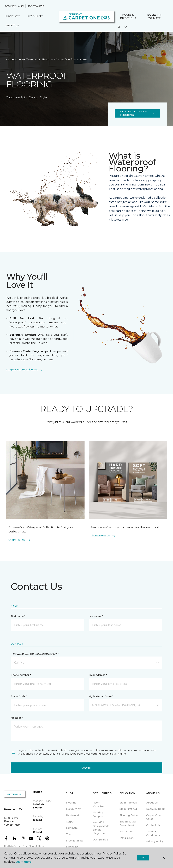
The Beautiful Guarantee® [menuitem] (128, 823)
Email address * (98, 675)
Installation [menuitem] (127, 838)
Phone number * (21, 675)
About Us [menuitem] (152, 803)
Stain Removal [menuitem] (128, 803)
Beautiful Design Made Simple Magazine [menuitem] (101, 828)
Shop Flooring (20, 540)
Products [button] (13, 16)
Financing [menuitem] (72, 847)
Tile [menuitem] (68, 834)
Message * (17, 718)
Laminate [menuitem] (72, 828)
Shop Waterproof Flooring (137, 113)
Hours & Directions (128, 16)
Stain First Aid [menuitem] (128, 809)
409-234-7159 (36, 6)
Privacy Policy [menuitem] (155, 841)
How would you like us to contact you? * (34, 654)
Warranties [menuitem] (126, 832)
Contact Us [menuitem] (153, 825)
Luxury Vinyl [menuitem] (74, 809)
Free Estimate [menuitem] (75, 841)
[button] (119, 27)
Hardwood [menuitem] (72, 815)
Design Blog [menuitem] (100, 840)
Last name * (96, 616)
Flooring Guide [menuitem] (129, 815)
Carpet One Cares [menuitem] (153, 817)
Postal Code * (19, 696)
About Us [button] (12, 25)
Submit (86, 768)
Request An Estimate (154, 16)
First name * (18, 616)
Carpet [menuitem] (70, 822)
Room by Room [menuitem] (156, 809)
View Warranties (103, 536)
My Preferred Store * (101, 696)
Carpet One (14, 60)
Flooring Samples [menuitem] (98, 814)
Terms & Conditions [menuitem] (153, 833)
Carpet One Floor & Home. (30, 846)
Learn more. (24, 862)
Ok (143, 858)
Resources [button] (35, 16)
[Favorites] (125, 27)
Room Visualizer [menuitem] (99, 804)
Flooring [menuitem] (71, 803)
